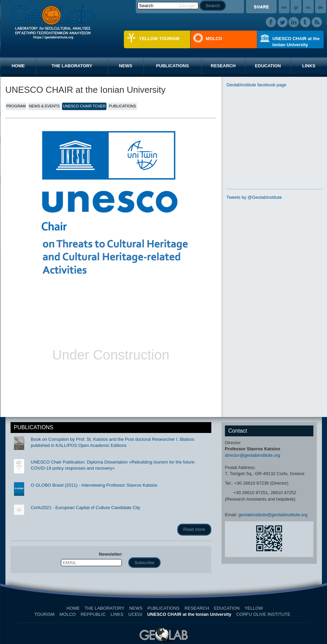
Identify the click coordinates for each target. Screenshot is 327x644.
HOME (18, 66)
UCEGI (135, 614)
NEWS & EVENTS (44, 106)
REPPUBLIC (93, 614)
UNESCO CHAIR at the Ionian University (296, 42)
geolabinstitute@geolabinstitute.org (273, 515)
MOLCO (214, 39)
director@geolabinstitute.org (253, 455)
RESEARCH (223, 66)
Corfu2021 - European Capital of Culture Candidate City (86, 508)
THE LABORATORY (72, 66)
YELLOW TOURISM (159, 39)
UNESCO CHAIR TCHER (84, 106)
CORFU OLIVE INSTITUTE (263, 614)
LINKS (117, 614)
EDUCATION (268, 66)
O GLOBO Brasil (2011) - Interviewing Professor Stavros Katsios (94, 485)
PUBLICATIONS (173, 66)
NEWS (126, 66)
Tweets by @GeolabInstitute (254, 197)
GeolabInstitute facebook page (256, 85)
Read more (194, 529)
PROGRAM (16, 106)
